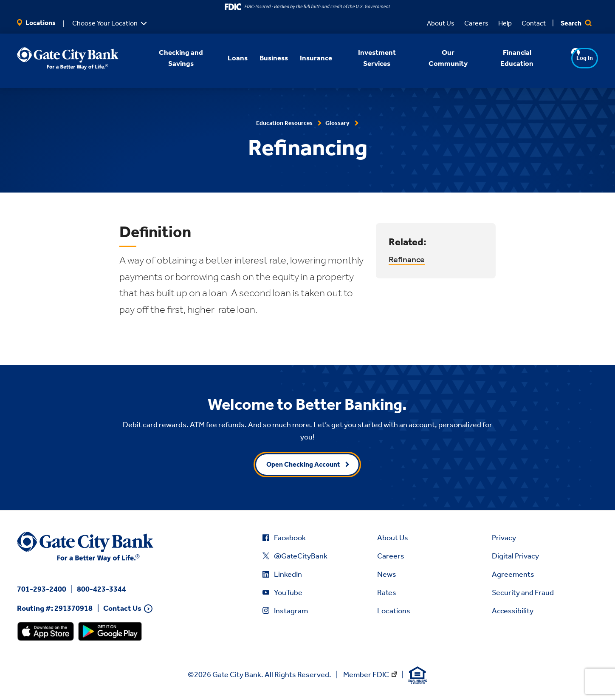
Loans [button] (227, 58)
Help (505, 23)
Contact (534, 23)
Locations (36, 23)
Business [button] (263, 58)
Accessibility (513, 611)
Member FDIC (366, 674)
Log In (568, 58)
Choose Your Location (105, 23)
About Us (441, 23)
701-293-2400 (42, 589)
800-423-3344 (102, 589)
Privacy (504, 538)
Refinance (407, 259)
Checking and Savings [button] (169, 58)
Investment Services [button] (366, 58)
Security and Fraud (523, 592)
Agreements (513, 574)
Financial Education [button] (506, 58)
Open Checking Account (303, 464)
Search (576, 23)
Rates (387, 592)
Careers (476, 23)
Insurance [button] (305, 58)
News (387, 574)
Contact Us (122, 608)
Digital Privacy (515, 556)
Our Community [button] (437, 58)
